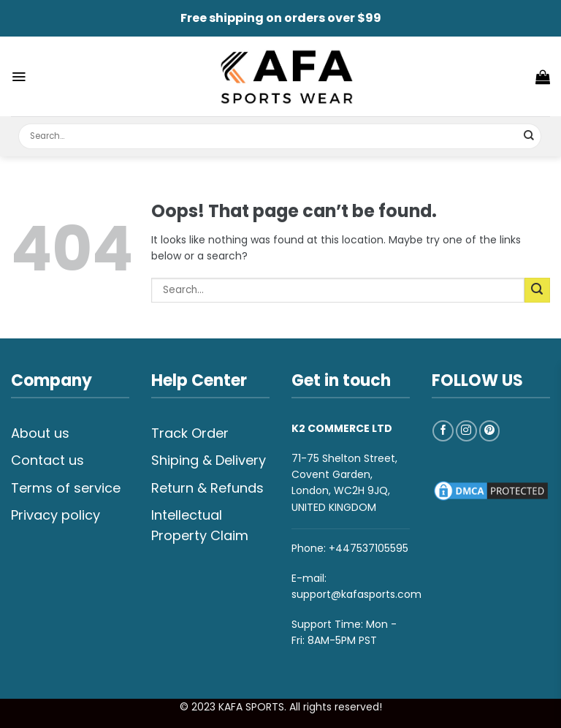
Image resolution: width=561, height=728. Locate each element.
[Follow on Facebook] (443, 431)
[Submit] (529, 136)
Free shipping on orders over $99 (281, 18)
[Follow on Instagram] (466, 431)
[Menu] (19, 77)
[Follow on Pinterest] (490, 431)
